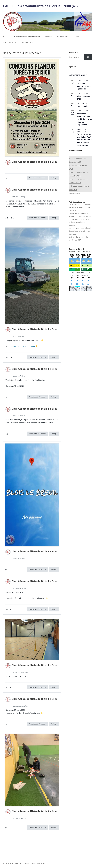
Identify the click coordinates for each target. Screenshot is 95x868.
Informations (63, 37)
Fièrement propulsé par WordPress (32, 863)
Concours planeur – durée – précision (84, 86)
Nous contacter (10, 42)
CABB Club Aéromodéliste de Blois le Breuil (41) (40, 6)
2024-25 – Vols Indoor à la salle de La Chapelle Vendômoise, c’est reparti (80, 231)
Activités (49, 37)
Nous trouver (27, 42)
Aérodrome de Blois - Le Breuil (23, 346)
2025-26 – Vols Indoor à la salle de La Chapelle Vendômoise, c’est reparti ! (80, 207)
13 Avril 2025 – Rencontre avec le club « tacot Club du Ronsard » (80, 222)
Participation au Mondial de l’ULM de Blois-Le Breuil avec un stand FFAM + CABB (84, 140)
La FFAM (76, 37)
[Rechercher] (88, 57)
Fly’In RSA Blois (83, 106)
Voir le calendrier (75, 150)
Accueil (6, 37)
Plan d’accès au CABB (10, 863)
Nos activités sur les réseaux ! (27, 37)
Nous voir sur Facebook (37, 178)
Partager (54, 178)
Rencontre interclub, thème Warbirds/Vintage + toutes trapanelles (85, 119)
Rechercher (73, 53)
